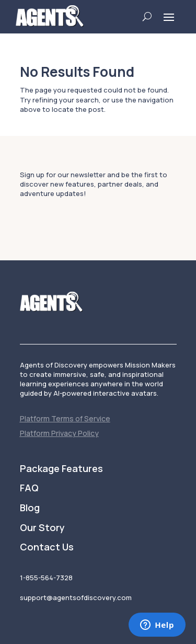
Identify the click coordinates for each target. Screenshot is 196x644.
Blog (30, 508)
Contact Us (47, 547)
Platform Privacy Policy (59, 433)
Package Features (61, 469)
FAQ (29, 488)
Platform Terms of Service (65, 418)
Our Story (42, 528)
